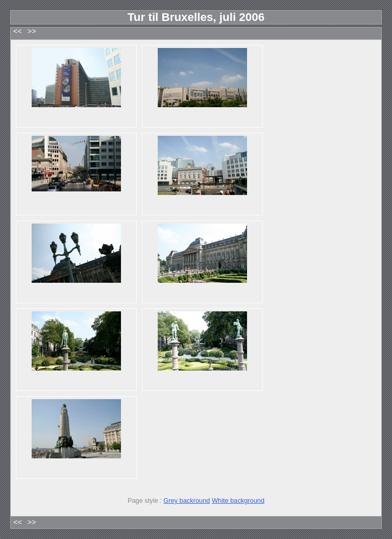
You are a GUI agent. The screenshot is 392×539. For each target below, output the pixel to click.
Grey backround (187, 500)
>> (32, 31)
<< (18, 31)
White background (238, 500)
